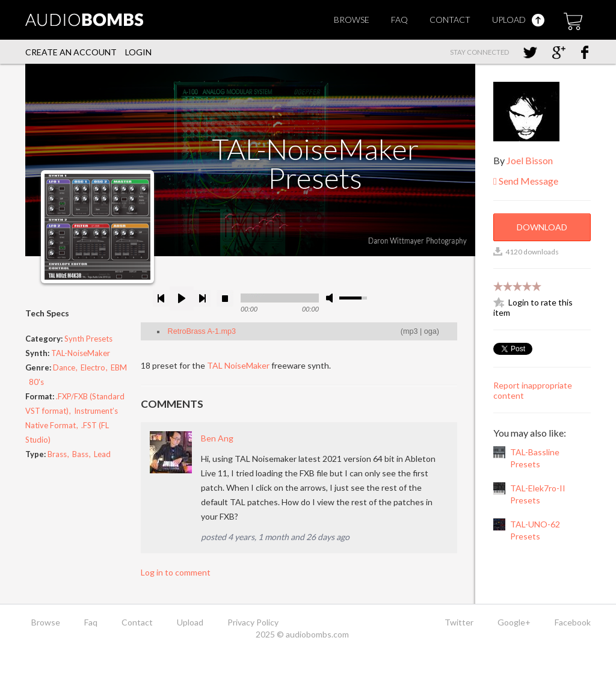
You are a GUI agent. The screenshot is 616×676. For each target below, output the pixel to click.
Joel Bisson (530, 160)
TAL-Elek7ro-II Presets (538, 494)
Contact (450, 20)
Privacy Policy (253, 622)
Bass (80, 454)
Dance (64, 367)
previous (161, 298)
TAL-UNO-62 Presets (535, 530)
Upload (518, 20)
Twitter (459, 622)
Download (542, 227)
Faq (399, 20)
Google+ (514, 622)
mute (331, 298)
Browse (352, 20)
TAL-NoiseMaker (81, 353)
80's (36, 382)
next (202, 298)
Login (138, 52)
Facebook (573, 622)
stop (225, 298)
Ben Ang (217, 438)
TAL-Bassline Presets (535, 458)
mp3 (411, 331)
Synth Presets (88, 339)
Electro (93, 367)
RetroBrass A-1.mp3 (202, 331)
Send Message (526, 181)
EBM (119, 367)
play (182, 298)
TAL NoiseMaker (238, 365)
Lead (102, 454)
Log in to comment (176, 572)
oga (430, 331)
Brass (57, 454)
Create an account (71, 52)
